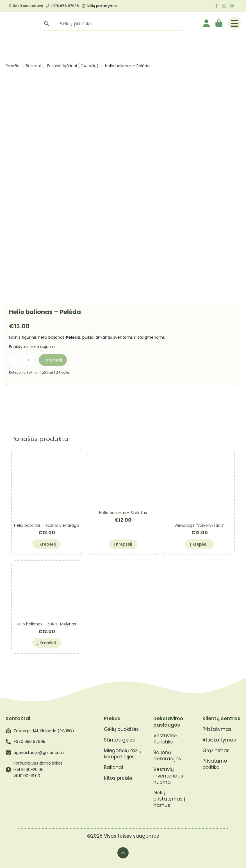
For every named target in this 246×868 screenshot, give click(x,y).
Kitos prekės (118, 778)
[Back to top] (123, 853)
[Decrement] (13, 360)
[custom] (232, 6)
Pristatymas (217, 729)
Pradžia (12, 66)
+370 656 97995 (65, 6)
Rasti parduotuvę (28, 6)
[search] (47, 24)
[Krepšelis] (219, 23)
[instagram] (224, 6)
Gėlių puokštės (121, 729)
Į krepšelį (53, 360)
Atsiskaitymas (219, 740)
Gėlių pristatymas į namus (169, 799)
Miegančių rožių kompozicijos (123, 754)
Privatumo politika (215, 764)
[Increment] (28, 360)
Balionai (33, 66)
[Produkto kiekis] (21, 360)
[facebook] (217, 6)
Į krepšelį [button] (47, 544)
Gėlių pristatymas (102, 6)
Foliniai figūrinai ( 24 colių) (73, 66)
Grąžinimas (216, 751)
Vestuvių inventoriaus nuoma (168, 776)
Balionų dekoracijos (167, 756)
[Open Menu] (234, 23)
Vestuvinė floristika (165, 739)
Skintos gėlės (119, 740)
